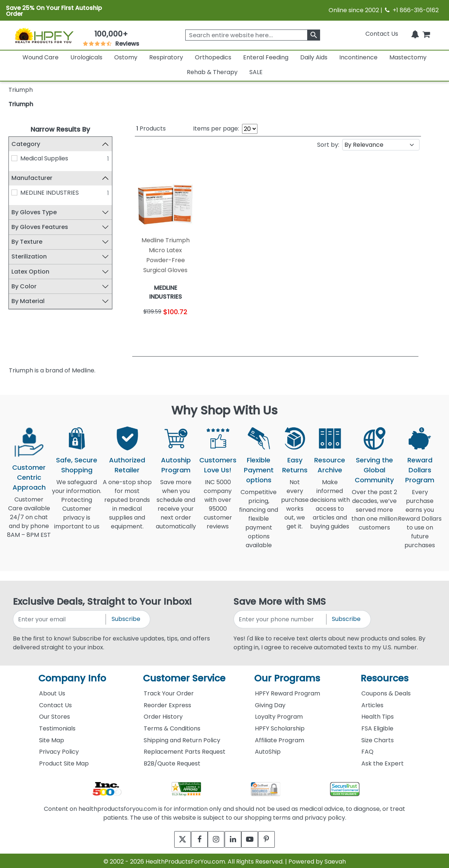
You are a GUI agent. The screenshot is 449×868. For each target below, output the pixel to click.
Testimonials (57, 726)
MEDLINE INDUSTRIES (50, 193)
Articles (372, 703)
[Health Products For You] (44, 35)
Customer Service (184, 676)
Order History (163, 714)
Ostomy (126, 57)
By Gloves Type (34, 212)
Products (151, 129)
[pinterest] (275, 837)
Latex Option (30, 272)
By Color (24, 286)
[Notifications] (415, 34)
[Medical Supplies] (14, 158)
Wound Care (41, 57)
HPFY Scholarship (280, 726)
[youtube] (255, 837)
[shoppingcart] (426, 34)
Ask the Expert (383, 761)
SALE (256, 72)
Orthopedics (213, 57)
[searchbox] (253, 35)
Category (26, 144)
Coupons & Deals (386, 691)
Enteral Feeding (266, 57)
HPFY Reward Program (287, 691)
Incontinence (358, 57)
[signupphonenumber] (281, 617)
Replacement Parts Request (185, 749)
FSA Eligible (377, 726)
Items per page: (216, 129)
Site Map (52, 738)
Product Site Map (64, 761)
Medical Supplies (44, 158)
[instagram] (215, 837)
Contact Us (382, 34)
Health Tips (378, 714)
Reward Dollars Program (420, 468)
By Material (28, 301)
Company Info (72, 676)
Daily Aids (314, 57)
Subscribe (126, 617)
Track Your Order (169, 691)
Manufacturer (32, 178)
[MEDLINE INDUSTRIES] (14, 192)
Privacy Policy (59, 749)
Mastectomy (408, 57)
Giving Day (270, 703)
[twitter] (174, 837)
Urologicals (86, 57)
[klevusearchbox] (314, 35)
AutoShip (268, 749)
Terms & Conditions (172, 726)
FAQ (367, 749)
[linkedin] (235, 837)
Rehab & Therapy (212, 72)
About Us (52, 691)
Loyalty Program (279, 714)
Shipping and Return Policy (182, 738)
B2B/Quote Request (172, 761)
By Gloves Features (40, 227)
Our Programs (287, 676)
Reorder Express (167, 703)
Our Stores (55, 714)
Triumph (21, 104)
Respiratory (166, 57)
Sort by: (328, 144)
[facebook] (194, 837)
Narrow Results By (60, 129)
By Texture (27, 242)
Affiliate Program (280, 738)
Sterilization (29, 256)
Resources (385, 676)
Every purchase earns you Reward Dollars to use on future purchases (420, 521)
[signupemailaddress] (60, 617)
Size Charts (378, 738)
